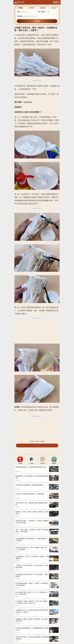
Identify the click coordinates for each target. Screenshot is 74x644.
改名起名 (54, 8)
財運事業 (31, 8)
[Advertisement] (37, 331)
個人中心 (56, 2)
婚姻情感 (43, 8)
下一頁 (37, 445)
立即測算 (37, 21)
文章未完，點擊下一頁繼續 (37, 441)
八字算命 (20, 8)
